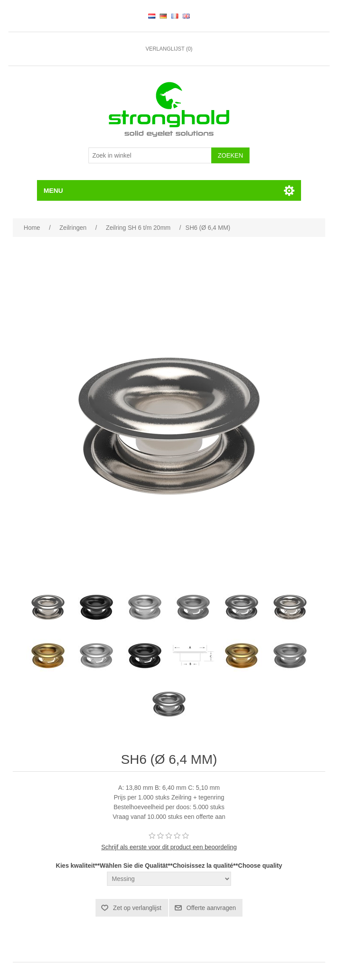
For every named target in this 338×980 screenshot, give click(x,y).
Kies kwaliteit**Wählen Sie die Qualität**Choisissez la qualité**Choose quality (169, 866)
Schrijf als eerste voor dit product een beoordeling (169, 847)
